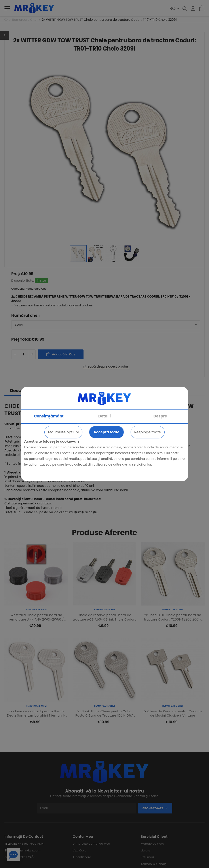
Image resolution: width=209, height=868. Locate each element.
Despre (160, 416)
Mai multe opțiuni (64, 432)
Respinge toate (148, 432)
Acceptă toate (107, 432)
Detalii (104, 416)
